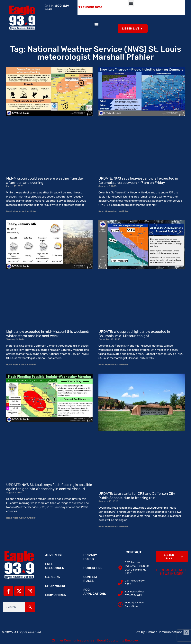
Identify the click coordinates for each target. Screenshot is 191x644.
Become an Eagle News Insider (172, 572)
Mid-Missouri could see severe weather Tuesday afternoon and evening (45, 181)
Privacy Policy (90, 557)
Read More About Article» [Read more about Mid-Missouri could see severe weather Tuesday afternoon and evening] (21, 211)
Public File (93, 568)
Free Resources (55, 566)
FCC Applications (95, 592)
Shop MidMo (55, 586)
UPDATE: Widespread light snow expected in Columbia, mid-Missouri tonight (134, 334)
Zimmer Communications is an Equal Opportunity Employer (95, 640)
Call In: (58, 7)
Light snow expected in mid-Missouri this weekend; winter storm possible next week (48, 334)
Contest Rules (91, 579)
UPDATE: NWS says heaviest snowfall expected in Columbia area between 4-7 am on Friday (138, 181)
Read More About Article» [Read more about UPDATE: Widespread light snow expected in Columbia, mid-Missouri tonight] (113, 365)
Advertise (54, 555)
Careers (52, 577)
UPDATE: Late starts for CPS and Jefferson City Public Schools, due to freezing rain (137, 496)
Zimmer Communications (167, 632)
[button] (131, 3)
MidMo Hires (55, 595)
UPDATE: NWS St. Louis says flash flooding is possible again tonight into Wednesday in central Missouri (49, 487)
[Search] (30, 607)
